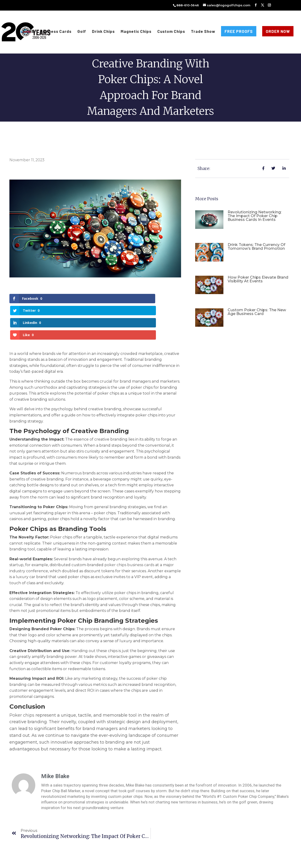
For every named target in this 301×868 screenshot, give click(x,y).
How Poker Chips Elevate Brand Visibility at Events (258, 279)
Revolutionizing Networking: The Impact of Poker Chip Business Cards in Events (255, 216)
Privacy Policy (159, 862)
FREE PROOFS (239, 31)
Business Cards (56, 32)
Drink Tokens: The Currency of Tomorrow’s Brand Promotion (256, 247)
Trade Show (203, 32)
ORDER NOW (278, 31)
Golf (82, 32)
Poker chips (22, 679)
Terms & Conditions (130, 862)
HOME (29, 32)
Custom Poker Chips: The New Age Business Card (257, 312)
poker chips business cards (129, 528)
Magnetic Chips (136, 32)
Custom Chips (171, 32)
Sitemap (178, 862)
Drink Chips (103, 32)
